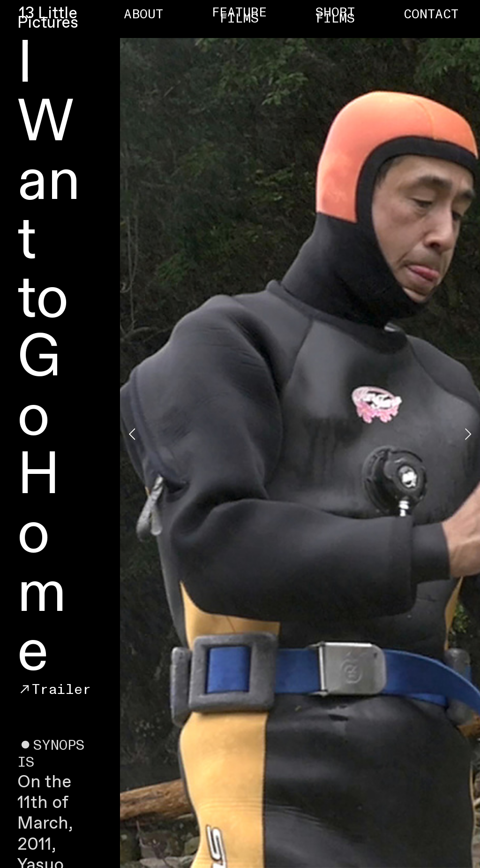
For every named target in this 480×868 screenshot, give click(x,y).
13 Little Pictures (48, 19)
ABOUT (143, 14)
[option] (300, 434)
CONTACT (431, 14)
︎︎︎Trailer (54, 689)
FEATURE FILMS (239, 16)
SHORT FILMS (335, 16)
